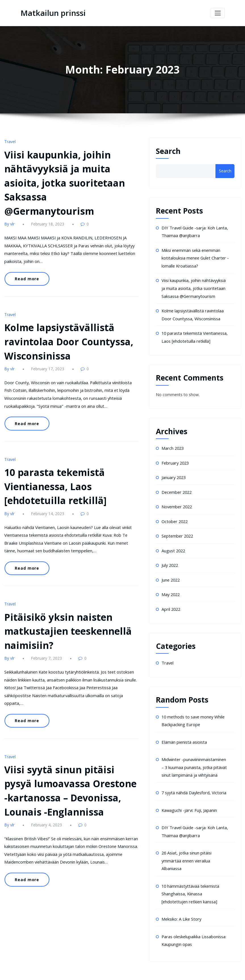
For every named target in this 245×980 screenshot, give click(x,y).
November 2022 (176, 501)
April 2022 (171, 600)
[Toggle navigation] (218, 13)
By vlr (9, 207)
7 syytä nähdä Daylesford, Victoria (193, 781)
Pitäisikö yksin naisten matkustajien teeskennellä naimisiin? (62, 597)
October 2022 (174, 515)
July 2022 (170, 558)
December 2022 (176, 486)
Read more (25, 260)
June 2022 (171, 572)
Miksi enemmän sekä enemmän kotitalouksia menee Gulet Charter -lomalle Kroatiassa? (194, 257)
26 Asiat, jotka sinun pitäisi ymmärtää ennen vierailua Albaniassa (186, 847)
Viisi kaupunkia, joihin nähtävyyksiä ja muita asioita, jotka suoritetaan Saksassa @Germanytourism (193, 286)
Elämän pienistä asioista (184, 732)
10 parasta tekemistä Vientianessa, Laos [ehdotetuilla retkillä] (50, 459)
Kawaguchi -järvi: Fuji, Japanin (189, 798)
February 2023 (175, 458)
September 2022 (177, 529)
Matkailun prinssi (51, 13)
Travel (10, 141)
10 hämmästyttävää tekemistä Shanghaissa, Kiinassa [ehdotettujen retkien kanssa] (195, 879)
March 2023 (172, 443)
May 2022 (171, 586)
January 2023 (173, 472)
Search (168, 151)
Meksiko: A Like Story (181, 904)
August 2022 (173, 543)
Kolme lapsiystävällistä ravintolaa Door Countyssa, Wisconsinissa (63, 320)
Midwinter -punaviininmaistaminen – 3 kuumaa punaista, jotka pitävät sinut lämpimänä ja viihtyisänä (195, 757)
